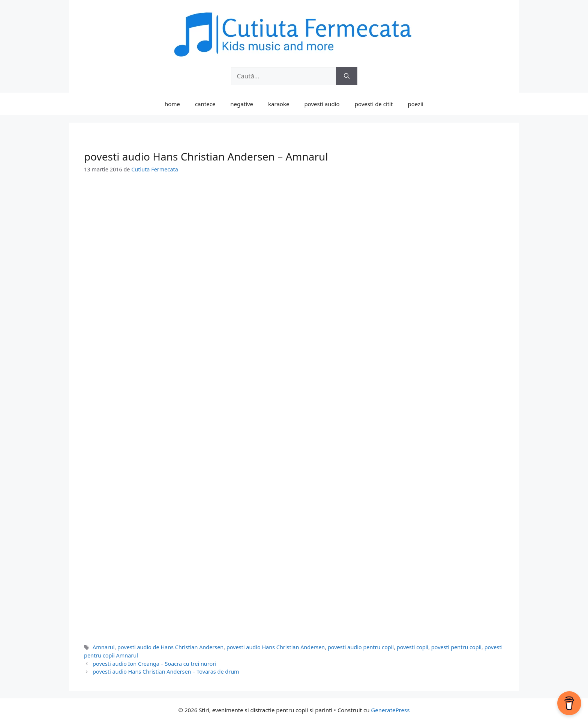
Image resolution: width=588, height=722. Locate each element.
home (172, 104)
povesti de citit (374, 104)
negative (242, 104)
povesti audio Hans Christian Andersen (276, 647)
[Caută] (347, 76)
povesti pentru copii (456, 647)
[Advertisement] (294, 239)
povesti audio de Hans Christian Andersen (170, 647)
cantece (205, 104)
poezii (416, 104)
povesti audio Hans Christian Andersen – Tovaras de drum (166, 672)
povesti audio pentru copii (361, 647)
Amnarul (103, 647)
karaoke (279, 104)
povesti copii (412, 647)
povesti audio (322, 104)
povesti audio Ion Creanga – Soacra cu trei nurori (154, 664)
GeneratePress (390, 710)
